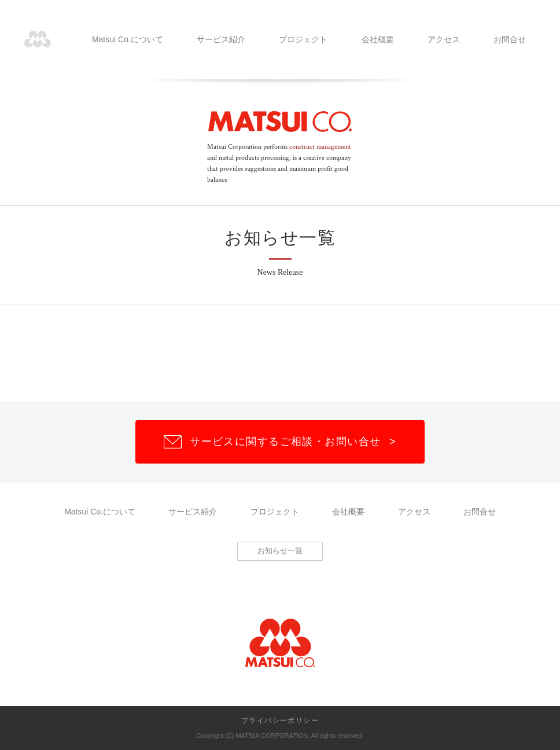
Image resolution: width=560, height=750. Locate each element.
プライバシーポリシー (280, 720)
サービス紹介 (221, 39)
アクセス (444, 39)
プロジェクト (303, 39)
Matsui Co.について (128, 39)
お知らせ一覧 (280, 551)
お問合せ (510, 39)
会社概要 (378, 39)
